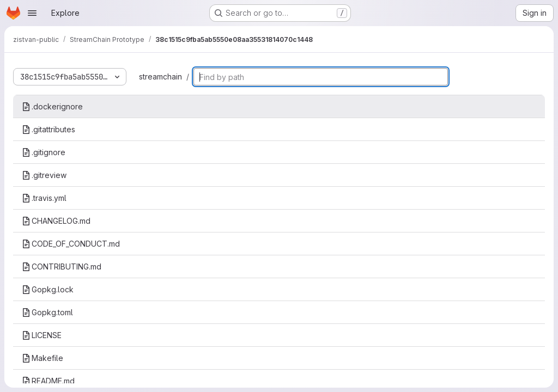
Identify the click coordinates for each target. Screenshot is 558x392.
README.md (48, 381)
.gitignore (44, 152)
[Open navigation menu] (32, 13)
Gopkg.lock (48, 289)
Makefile (43, 358)
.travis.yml (44, 198)
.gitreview (44, 175)
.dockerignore (52, 106)
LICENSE (42, 335)
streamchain (160, 76)
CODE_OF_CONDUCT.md (71, 244)
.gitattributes (48, 129)
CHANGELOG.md (56, 221)
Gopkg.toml (47, 312)
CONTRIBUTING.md (62, 267)
